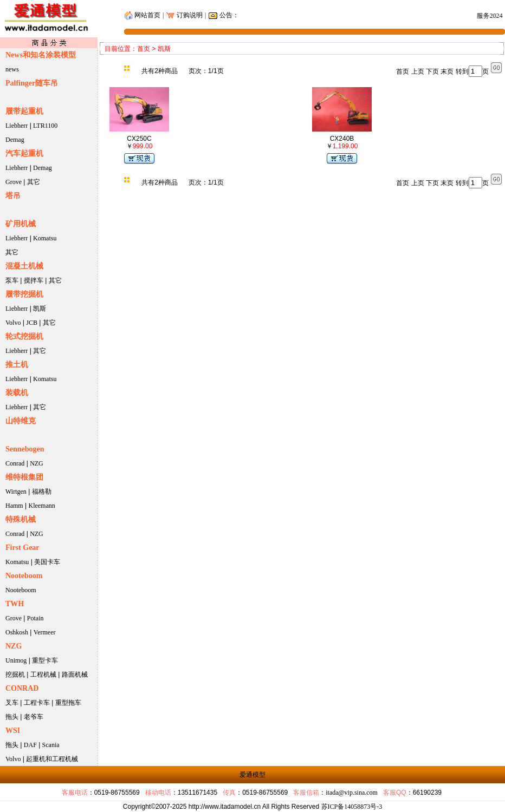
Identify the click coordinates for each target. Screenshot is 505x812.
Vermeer (45, 632)
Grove (14, 182)
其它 (34, 182)
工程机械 (43, 675)
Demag (15, 140)
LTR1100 (45, 126)
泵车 (12, 280)
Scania (51, 745)
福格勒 (42, 492)
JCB (32, 323)
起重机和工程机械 (52, 759)
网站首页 (142, 15)
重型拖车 (68, 703)
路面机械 (75, 675)
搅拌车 (34, 280)
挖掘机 (15, 675)
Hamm (14, 506)
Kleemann (41, 506)
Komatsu (45, 238)
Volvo (13, 323)
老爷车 (34, 717)
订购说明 (189, 15)
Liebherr (17, 126)
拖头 (12, 717)
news (12, 69)
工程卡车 (37, 703)
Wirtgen (16, 492)
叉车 (12, 703)
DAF (30, 745)
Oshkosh (17, 632)
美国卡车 (47, 562)
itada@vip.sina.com (352, 793)
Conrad (15, 463)
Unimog (16, 660)
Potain (35, 618)
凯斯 (40, 309)
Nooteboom (21, 590)
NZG (37, 463)
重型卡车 (45, 660)
